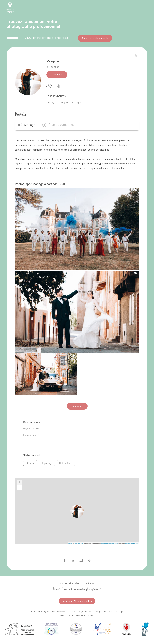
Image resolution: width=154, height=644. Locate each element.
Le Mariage (90, 582)
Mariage (27, 123)
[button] (58, 123)
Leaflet (70, 542)
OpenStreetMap (79, 542)
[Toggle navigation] (146, 8)
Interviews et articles (69, 582)
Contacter (57, 73)
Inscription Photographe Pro (77, 599)
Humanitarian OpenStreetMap (110, 542)
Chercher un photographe (95, 38)
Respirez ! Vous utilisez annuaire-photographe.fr (77, 587)
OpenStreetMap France (132, 542)
